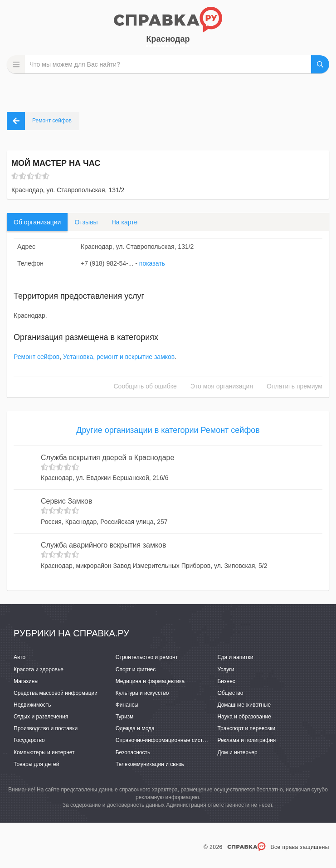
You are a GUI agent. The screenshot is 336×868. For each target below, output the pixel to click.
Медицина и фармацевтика (150, 681)
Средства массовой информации (56, 693)
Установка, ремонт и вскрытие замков (119, 357)
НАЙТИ (320, 64)
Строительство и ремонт (147, 657)
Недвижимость (32, 705)
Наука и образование (244, 717)
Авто (19, 657)
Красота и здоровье (39, 669)
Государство (29, 740)
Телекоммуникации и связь (150, 764)
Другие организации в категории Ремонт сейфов (168, 430)
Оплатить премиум (295, 386)
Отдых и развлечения (41, 717)
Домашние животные (244, 705)
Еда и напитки (235, 657)
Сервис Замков (66, 501)
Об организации (37, 222)
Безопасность (133, 752)
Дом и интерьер (237, 752)
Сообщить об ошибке (145, 386)
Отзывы (86, 222)
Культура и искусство (142, 693)
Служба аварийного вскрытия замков (103, 545)
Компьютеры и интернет (44, 752)
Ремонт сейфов (37, 357)
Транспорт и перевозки (246, 728)
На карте (125, 222)
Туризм (125, 717)
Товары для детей (36, 764)
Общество (230, 693)
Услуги (226, 669)
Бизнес (226, 681)
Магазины (26, 681)
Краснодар (168, 39)
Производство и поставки (46, 728)
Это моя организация (222, 386)
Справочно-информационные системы (165, 740)
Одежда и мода (135, 728)
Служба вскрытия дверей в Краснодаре (107, 458)
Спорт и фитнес (136, 669)
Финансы (127, 705)
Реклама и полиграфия (246, 740)
